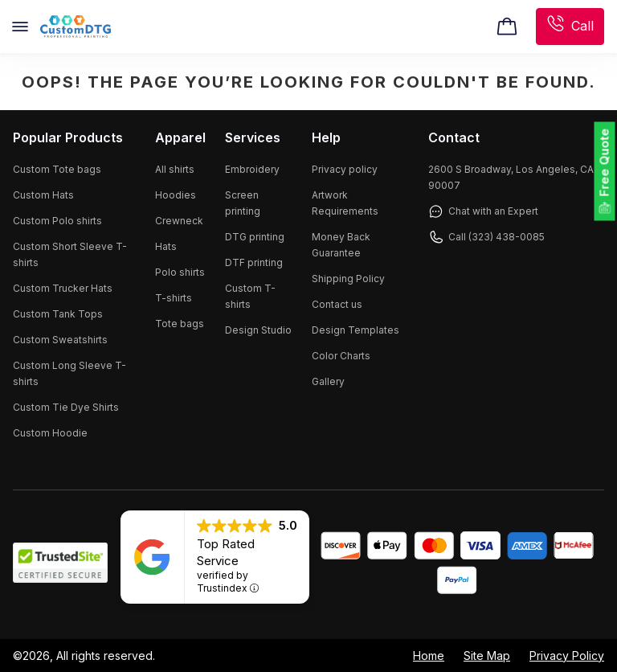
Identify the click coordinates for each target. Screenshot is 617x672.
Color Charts (341, 356)
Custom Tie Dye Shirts (66, 407)
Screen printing (243, 203)
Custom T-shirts (250, 296)
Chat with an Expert (483, 211)
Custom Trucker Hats (63, 288)
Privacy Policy (567, 656)
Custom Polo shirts (57, 221)
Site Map (487, 656)
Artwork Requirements (345, 203)
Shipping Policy (348, 279)
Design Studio (258, 330)
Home (429, 656)
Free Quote (605, 163)
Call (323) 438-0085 (486, 237)
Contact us (337, 304)
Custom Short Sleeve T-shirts (70, 254)
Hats (166, 246)
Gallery (328, 381)
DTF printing (254, 262)
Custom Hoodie (50, 433)
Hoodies (176, 195)
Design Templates (355, 330)
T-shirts (174, 298)
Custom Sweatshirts (60, 340)
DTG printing (255, 237)
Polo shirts (180, 272)
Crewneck (179, 221)
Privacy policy (345, 169)
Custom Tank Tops (58, 314)
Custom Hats (43, 195)
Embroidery (252, 169)
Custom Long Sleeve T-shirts (69, 373)
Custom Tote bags (57, 169)
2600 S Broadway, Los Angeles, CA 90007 (511, 177)
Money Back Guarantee (341, 245)
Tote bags (180, 324)
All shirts (175, 169)
